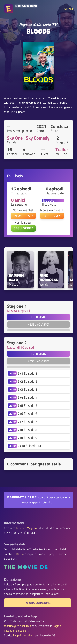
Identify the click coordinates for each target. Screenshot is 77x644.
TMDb (19, 554)
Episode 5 (27, 405)
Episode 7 (27, 422)
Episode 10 (29, 446)
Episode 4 (27, 397)
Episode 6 (27, 414)
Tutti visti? (39, 317)
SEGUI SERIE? (23, 228)
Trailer (62, 149)
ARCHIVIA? (52, 216)
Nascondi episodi (21, 347)
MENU (68, 9)
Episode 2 (27, 381)
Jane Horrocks (49, 278)
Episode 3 (27, 389)
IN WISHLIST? (23, 216)
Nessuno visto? (38, 324)
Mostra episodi (18, 311)
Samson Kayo (17, 278)
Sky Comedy (38, 138)
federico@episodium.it (17, 626)
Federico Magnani (27, 528)
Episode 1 (27, 373)
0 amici (18, 200)
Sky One (15, 138)
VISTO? (12, 373)
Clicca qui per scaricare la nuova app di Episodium (39, 500)
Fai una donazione (38, 603)
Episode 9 (27, 438)
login (19, 176)
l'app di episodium (24, 635)
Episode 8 (27, 430)
